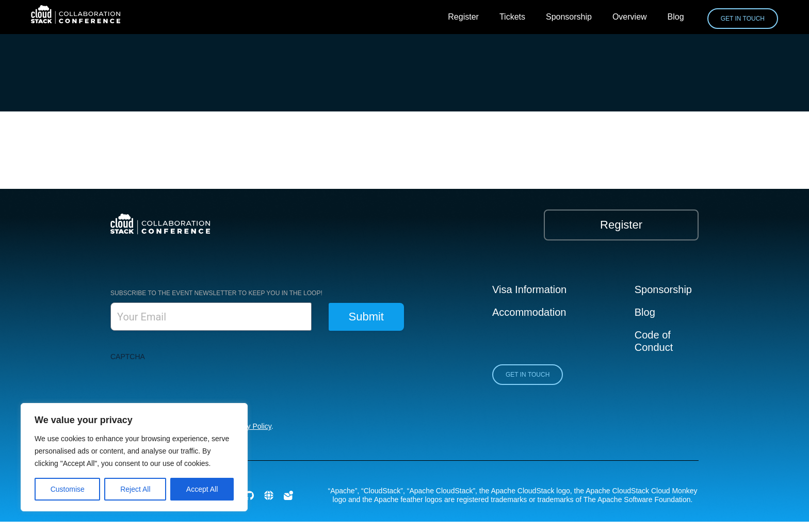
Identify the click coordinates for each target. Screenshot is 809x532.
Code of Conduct (654, 341)
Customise (68, 489)
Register (463, 17)
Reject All (135, 489)
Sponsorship (569, 17)
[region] (134, 457)
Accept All (202, 489)
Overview (630, 17)
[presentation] (189, 386)
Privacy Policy (249, 426)
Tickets (512, 17)
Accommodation (529, 312)
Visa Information (529, 289)
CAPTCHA (128, 357)
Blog (676, 17)
